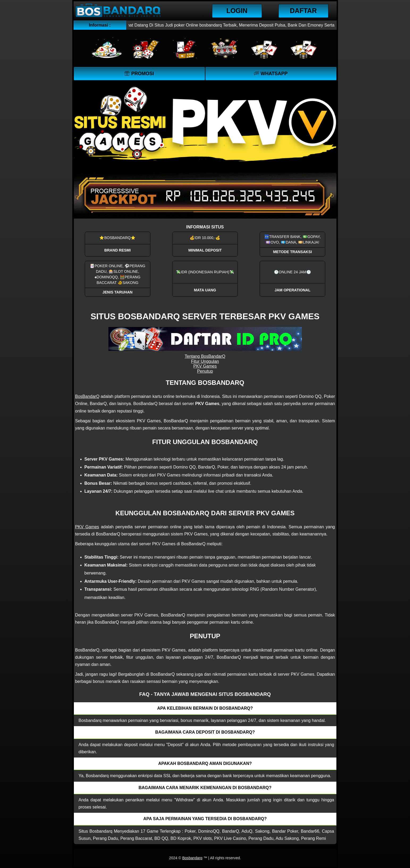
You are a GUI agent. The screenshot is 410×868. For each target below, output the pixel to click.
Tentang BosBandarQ (205, 356)
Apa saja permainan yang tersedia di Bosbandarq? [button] (205, 819)
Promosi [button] (143, 74)
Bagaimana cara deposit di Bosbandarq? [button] (205, 732)
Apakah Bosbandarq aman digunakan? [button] (205, 763)
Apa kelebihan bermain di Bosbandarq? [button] (205, 708)
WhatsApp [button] (274, 74)
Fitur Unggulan (205, 361)
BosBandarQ (87, 396)
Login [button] (237, 11)
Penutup (205, 371)
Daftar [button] (303, 11)
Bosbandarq (192, 858)
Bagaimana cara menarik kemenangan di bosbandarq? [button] (205, 788)
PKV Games (205, 366)
